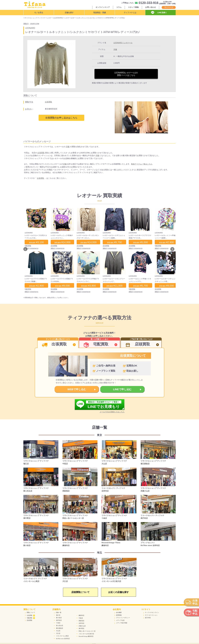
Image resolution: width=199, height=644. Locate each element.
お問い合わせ (151, 7)
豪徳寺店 (81, 615)
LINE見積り (162, 13)
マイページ (169, 7)
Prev (25, 249)
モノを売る (39, 13)
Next (172, 249)
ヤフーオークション (151, 615)
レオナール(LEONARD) (55, 18)
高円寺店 (59, 620)
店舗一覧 (59, 612)
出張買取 (48, 102)
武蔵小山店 (82, 626)
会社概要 (119, 612)
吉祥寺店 (81, 623)
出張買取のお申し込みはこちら (61, 118)
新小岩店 (59, 618)
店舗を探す (69, 13)
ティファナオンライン (152, 612)
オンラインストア (103, 7)
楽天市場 (148, 618)
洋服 (115, 49)
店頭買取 (29, 620)
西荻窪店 (81, 621)
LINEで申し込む (122, 389)
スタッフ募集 (133, 7)
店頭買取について (80, 592)
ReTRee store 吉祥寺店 (63, 639)
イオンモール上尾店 (62, 636)
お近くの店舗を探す (119, 592)
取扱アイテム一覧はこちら (142, 164)
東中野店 (81, 628)
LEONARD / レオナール (123, 43)
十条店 (58, 623)
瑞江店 (58, 615)
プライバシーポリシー (123, 618)
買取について (31, 612)
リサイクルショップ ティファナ (34, 18)
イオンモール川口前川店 (86, 634)
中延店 (81, 618)
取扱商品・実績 (100, 13)
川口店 (58, 633)
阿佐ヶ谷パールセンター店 (87, 631)
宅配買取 (31, 618)
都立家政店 (60, 628)
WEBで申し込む (77, 389)
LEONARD (30, 28)
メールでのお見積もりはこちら (112, 412)
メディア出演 (120, 620)
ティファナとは (130, 13)
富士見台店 (60, 625)
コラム (119, 7)
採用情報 (119, 615)
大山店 (58, 631)
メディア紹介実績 (122, 623)
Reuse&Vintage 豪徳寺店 (86, 636)
